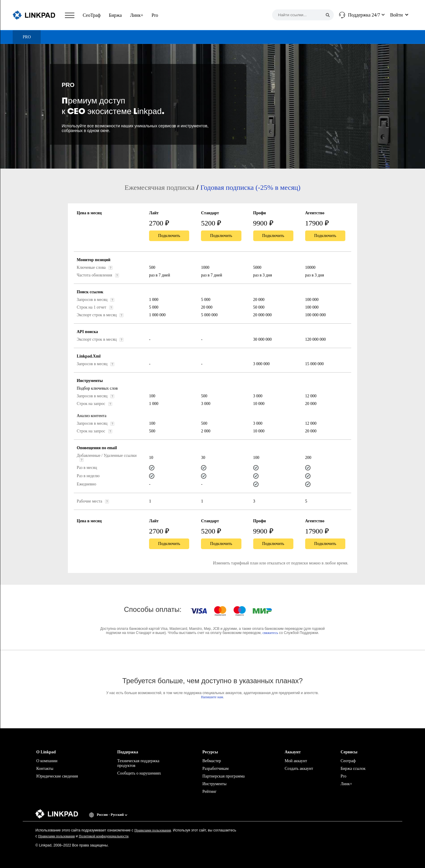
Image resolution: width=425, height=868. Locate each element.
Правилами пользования (153, 830)
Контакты (45, 769)
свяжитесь (270, 633)
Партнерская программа (224, 776)
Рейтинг (210, 792)
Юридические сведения (57, 776)
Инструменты (215, 784)
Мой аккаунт (296, 761)
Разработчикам (216, 769)
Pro (155, 15)
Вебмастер (212, 761)
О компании (47, 761)
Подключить (169, 236)
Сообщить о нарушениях (139, 773)
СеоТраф (92, 15)
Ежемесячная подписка (160, 187)
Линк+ (137, 15)
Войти (397, 15)
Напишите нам (212, 697)
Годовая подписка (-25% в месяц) (250, 187)
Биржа (115, 15)
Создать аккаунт (299, 769)
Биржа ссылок (353, 769)
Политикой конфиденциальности (104, 836)
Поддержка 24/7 (364, 15)
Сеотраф (348, 761)
